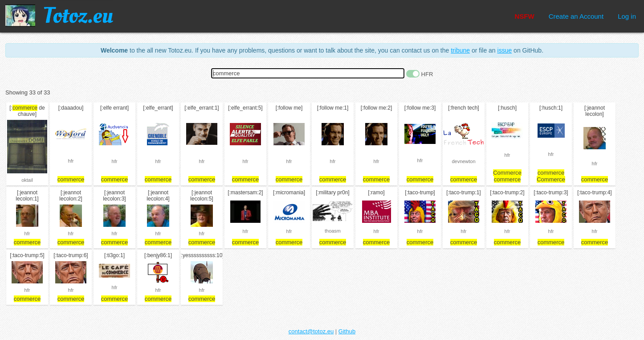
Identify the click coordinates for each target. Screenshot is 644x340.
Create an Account (576, 16)
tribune (460, 50)
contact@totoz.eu (311, 331)
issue (505, 50)
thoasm (333, 231)
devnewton (463, 161)
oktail (27, 180)
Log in (627, 16)
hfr (71, 161)
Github (347, 331)
